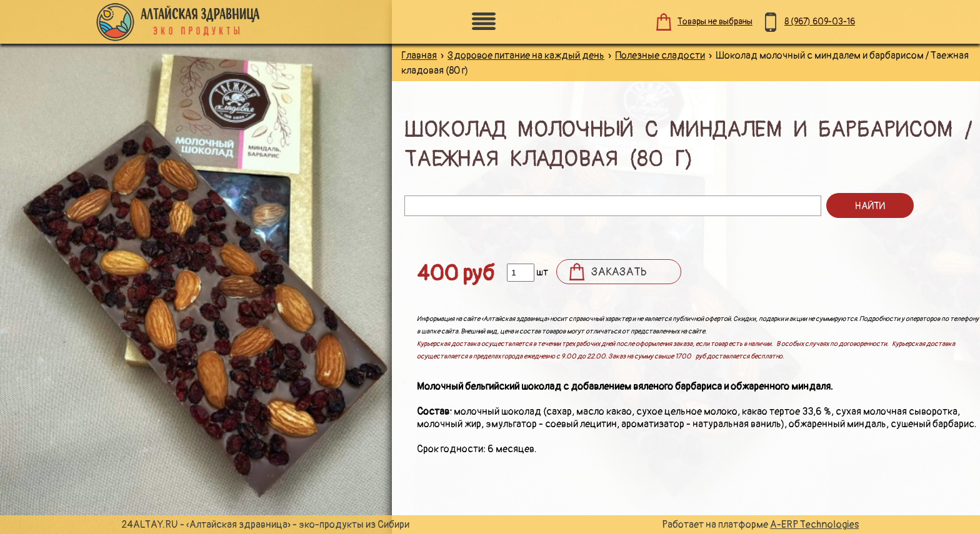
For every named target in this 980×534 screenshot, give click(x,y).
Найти (870, 206)
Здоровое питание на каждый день (526, 56)
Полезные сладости (660, 56)
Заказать (619, 272)
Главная (419, 56)
